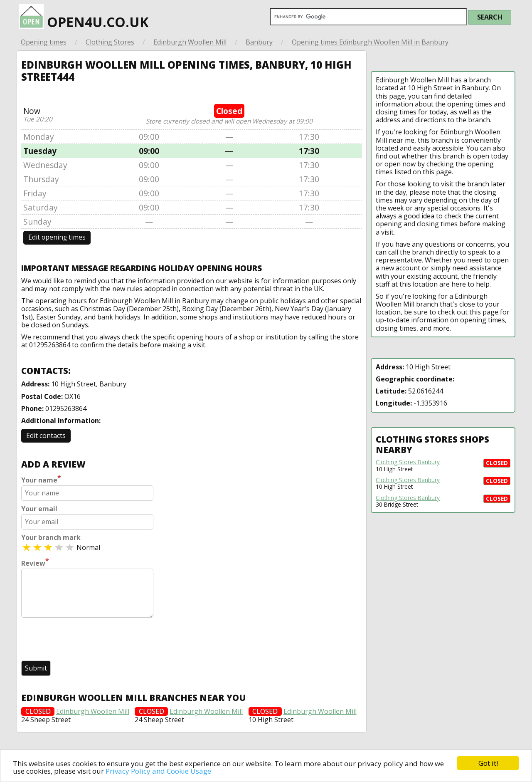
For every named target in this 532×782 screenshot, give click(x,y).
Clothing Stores (110, 42)
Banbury (259, 42)
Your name (41, 479)
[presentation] (84, 640)
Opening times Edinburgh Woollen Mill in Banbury (370, 42)
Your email (39, 509)
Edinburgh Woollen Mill (190, 42)
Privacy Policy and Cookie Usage (158, 771)
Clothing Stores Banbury (408, 462)
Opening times (44, 42)
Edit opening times (57, 237)
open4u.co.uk (84, 15)
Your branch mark (51, 538)
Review (35, 562)
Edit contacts (46, 436)
